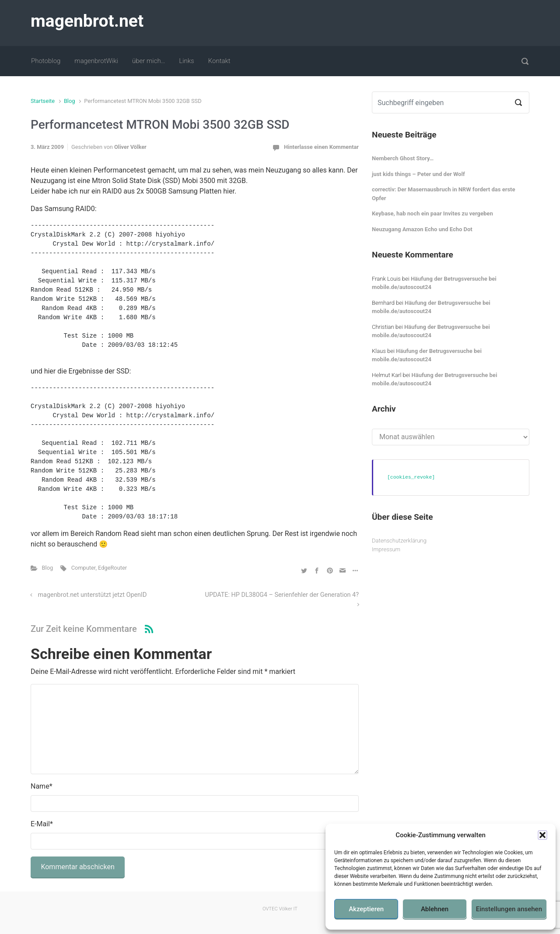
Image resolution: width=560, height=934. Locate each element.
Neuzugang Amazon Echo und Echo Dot (422, 229)
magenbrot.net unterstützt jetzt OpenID (93, 595)
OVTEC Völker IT (280, 909)
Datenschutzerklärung (399, 541)
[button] (542, 835)
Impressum (386, 549)
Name (42, 786)
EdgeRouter (112, 568)
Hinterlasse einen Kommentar (321, 147)
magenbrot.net (87, 21)
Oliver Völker (130, 147)
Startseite (43, 101)
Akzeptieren (366, 909)
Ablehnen (435, 909)
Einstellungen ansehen (509, 909)
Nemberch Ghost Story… (403, 158)
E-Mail (42, 824)
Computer (84, 568)
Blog (70, 101)
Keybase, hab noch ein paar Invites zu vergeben (432, 213)
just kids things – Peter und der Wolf (418, 174)
